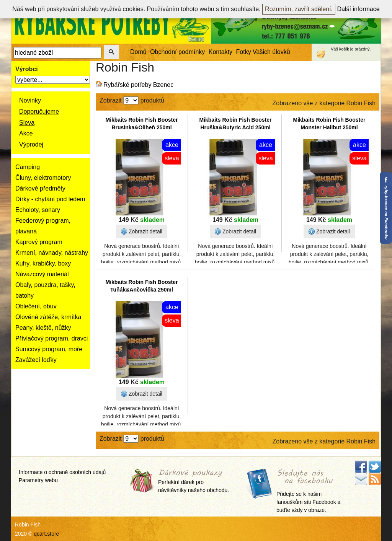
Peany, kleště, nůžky (43, 328)
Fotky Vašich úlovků (263, 52)
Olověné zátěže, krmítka (48, 317)
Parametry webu (38, 480)
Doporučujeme (39, 112)
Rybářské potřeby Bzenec (138, 85)
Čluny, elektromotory (43, 178)
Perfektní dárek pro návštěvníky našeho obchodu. (194, 482)
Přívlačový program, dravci (51, 338)
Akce (26, 133)
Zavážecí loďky (36, 360)
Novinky (30, 100)
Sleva (27, 123)
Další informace (359, 9)
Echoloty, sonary (38, 210)
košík (344, 49)
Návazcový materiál (42, 274)
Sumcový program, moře (49, 349)
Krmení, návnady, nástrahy (52, 253)
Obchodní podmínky (177, 52)
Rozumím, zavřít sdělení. (299, 9)
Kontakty (220, 52)
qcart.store (46, 534)
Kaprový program (39, 242)
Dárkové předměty (40, 188)
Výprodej (31, 144)
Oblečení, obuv (36, 306)
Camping (28, 167)
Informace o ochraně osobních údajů (62, 472)
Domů (138, 52)
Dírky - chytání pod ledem (50, 199)
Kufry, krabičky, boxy (43, 263)
